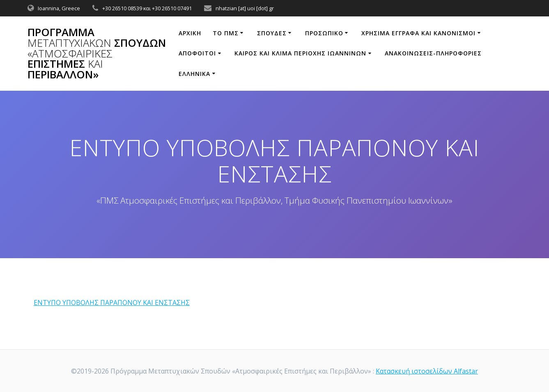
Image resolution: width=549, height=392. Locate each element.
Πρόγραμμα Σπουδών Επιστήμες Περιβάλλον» (97, 53)
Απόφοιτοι (197, 53)
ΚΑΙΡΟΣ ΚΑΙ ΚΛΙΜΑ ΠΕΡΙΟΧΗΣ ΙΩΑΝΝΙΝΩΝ (300, 53)
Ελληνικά (194, 74)
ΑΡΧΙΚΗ (190, 33)
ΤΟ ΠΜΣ (226, 33)
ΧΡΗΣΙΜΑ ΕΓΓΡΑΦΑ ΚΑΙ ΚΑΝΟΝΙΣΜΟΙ (418, 33)
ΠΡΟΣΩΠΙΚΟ (324, 33)
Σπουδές (272, 33)
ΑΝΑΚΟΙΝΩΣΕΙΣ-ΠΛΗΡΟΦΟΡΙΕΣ (433, 53)
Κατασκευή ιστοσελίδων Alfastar (427, 371)
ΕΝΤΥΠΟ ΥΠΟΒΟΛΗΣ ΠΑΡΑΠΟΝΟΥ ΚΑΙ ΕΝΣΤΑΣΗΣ (112, 303)
